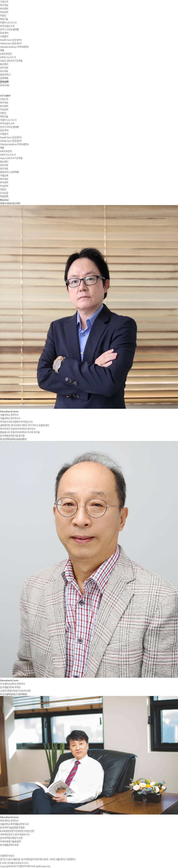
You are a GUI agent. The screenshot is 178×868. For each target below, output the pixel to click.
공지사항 (4, 68)
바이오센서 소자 (7, 26)
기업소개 (4, 2)
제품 (2, 50)
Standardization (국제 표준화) (14, 47)
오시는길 (4, 193)
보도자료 (4, 71)
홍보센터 (4, 64)
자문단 (3, 16)
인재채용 (4, 78)
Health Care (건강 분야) (11, 40)
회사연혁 (4, 9)
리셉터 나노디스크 (8, 23)
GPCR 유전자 (6, 54)
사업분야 (4, 36)
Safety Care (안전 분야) (11, 43)
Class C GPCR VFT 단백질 (11, 61)
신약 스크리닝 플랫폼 (9, 30)
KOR (2, 85)
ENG (7, 85)
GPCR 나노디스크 (8, 57)
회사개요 (4, 5)
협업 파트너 (5, 75)
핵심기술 (4, 19)
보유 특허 (4, 33)
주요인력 (4, 12)
